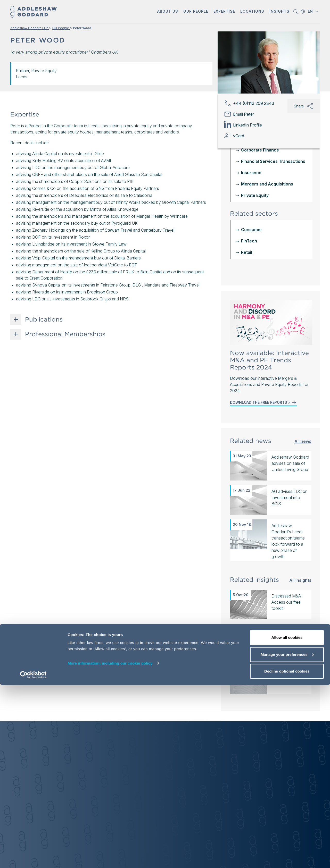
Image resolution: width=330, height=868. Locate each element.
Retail (247, 252)
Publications (44, 319)
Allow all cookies (287, 820)
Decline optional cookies (287, 854)
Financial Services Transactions (273, 161)
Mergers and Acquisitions (267, 184)
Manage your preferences (287, 837)
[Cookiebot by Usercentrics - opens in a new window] (33, 858)
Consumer (252, 230)
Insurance (251, 173)
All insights (300, 580)
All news (303, 441)
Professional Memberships (65, 334)
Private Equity (255, 195)
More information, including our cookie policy (110, 846)
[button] (168, 12)
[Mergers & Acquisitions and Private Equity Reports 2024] (271, 323)
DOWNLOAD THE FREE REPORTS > (263, 402)
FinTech (249, 241)
